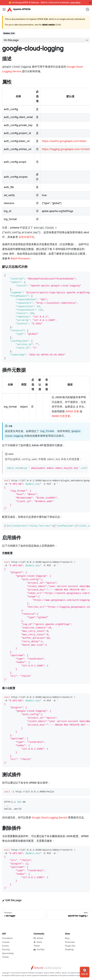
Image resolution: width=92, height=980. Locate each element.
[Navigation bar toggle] (4, 9)
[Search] (88, 9)
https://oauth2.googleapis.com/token (64, 141)
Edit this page (12, 900)
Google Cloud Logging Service (50, 818)
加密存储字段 (26, 237)
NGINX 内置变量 (61, 416)
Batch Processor (20, 259)
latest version (49, 25)
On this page (11, 40)
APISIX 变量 (72, 412)
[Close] (90, 3)
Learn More (75, 3)
